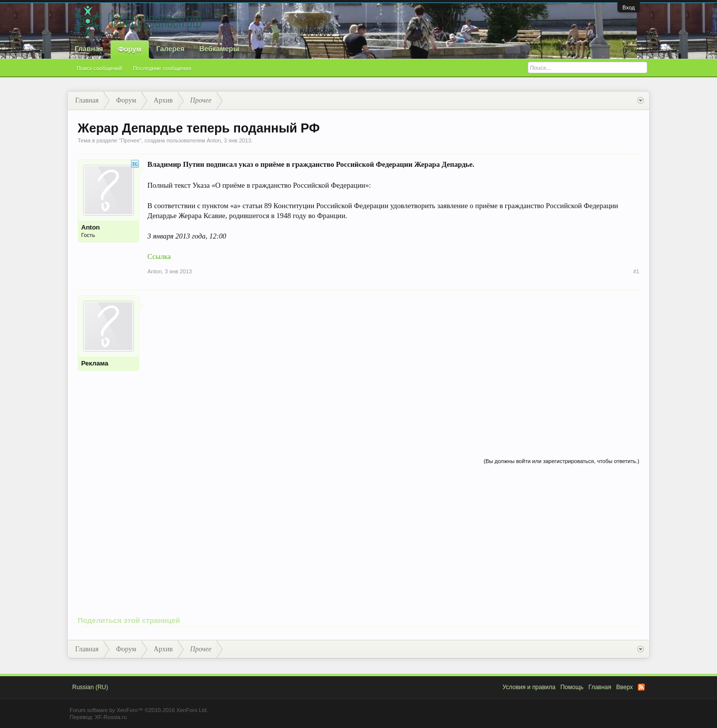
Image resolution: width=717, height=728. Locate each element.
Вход (629, 7)
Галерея (171, 49)
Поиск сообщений (99, 68)
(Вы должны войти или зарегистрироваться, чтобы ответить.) (561, 461)
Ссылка (159, 256)
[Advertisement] (393, 365)
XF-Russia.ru (111, 717)
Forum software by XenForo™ (139, 710)
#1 (636, 271)
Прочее (130, 140)
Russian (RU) (90, 687)
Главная (89, 49)
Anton (214, 140)
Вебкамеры (219, 49)
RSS (641, 687)
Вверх (625, 687)
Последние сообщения (162, 68)
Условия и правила (529, 687)
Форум (130, 49)
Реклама (95, 363)
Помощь (572, 687)
